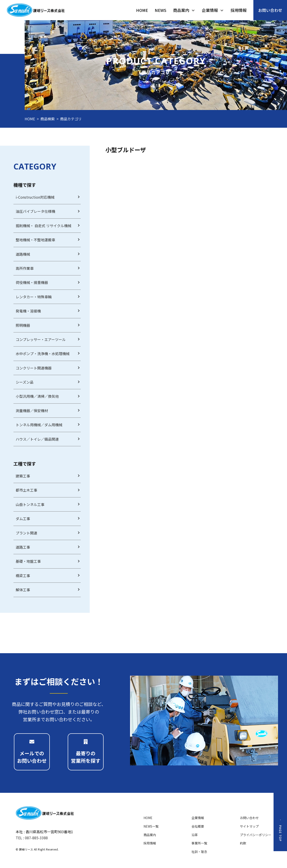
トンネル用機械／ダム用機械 (39, 425)
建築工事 (23, 476)
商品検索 (48, 119)
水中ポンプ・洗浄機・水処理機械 (43, 354)
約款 (243, 843)
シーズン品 (25, 382)
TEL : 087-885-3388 (32, 838)
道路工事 (23, 547)
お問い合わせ (249, 818)
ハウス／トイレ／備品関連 (37, 439)
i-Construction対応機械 (35, 197)
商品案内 (150, 835)
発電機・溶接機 (28, 311)
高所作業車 (25, 268)
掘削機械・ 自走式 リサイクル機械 (43, 226)
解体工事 (23, 590)
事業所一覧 (199, 843)
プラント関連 (26, 533)
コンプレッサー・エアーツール (41, 339)
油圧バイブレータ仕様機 (35, 211)
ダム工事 (23, 519)
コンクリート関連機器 (34, 368)
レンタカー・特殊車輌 (34, 297)
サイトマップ (249, 826)
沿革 (195, 835)
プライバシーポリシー (256, 835)
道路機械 (23, 254)
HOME (30, 119)
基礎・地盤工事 (28, 561)
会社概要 (198, 826)
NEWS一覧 (151, 826)
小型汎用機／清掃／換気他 (37, 396)
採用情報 (150, 843)
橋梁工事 (23, 576)
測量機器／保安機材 (32, 411)
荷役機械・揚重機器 (32, 282)
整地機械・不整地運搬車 (35, 240)
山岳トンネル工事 (30, 504)
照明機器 (23, 325)
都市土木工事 (26, 490)
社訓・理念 (199, 852)
